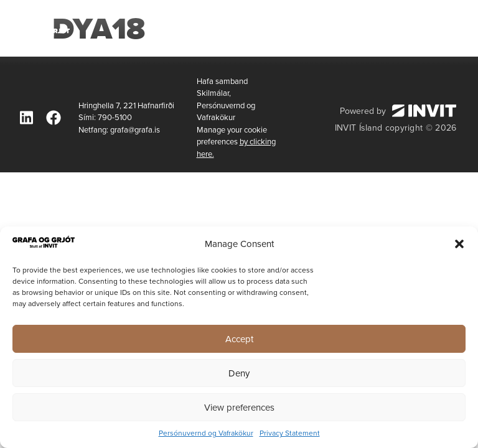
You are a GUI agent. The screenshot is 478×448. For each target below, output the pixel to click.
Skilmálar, (214, 93)
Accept (239, 339)
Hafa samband (222, 81)
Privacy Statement (290, 433)
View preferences (239, 408)
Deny (239, 373)
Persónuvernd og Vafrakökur (206, 433)
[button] (459, 244)
